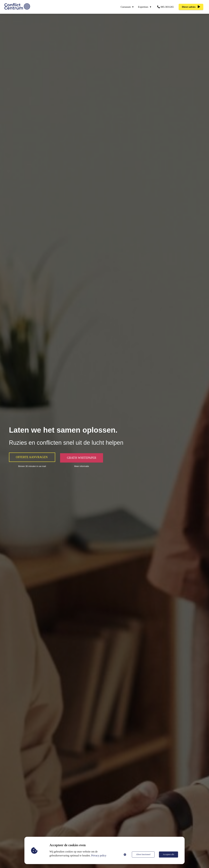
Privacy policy (99, 855)
